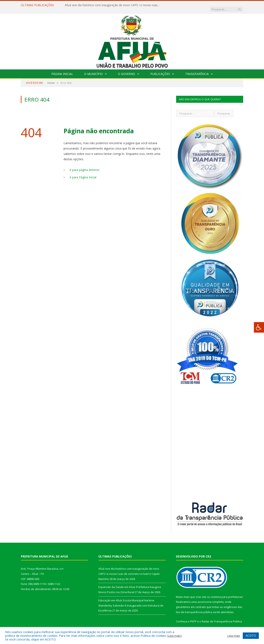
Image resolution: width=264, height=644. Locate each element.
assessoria (204, 598)
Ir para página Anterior (84, 166)
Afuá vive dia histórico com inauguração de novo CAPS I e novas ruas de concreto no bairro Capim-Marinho (112, 5)
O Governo (127, 70)
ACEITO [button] (251, 635)
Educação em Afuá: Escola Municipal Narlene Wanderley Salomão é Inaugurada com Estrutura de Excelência (131, 601)
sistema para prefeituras (227, 593)
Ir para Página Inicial (83, 173)
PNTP (193, 617)
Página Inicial (62, 70)
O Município (93, 70)
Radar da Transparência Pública (222, 617)
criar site (201, 593)
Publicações (160, 70)
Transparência (197, 70)
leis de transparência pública (194, 608)
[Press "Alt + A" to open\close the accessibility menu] (259, 327)
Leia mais (174, 636)
